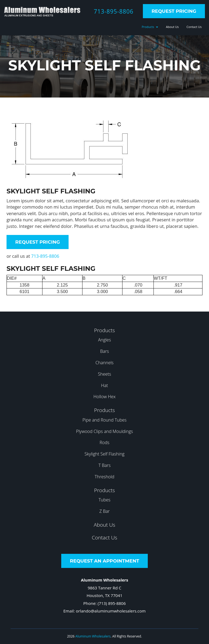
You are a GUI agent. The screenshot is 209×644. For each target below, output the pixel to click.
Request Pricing (174, 11)
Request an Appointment (104, 561)
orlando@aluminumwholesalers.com (111, 611)
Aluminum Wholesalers (93, 636)
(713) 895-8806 (112, 603)
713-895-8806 (114, 11)
